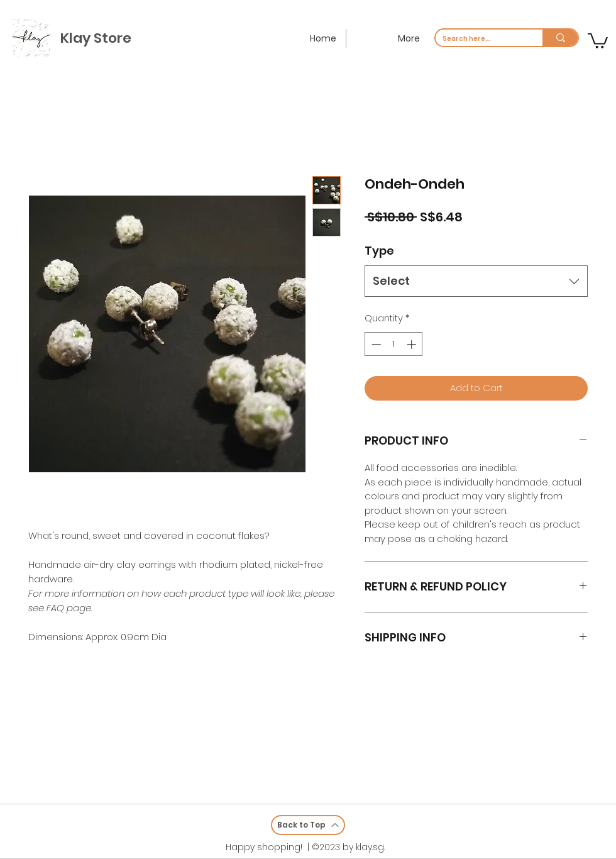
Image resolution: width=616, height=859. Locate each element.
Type (379, 251)
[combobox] (476, 281)
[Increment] (413, 344)
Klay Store (96, 38)
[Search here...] (479, 39)
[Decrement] (375, 344)
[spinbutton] (394, 344)
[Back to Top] (308, 825)
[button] (598, 40)
